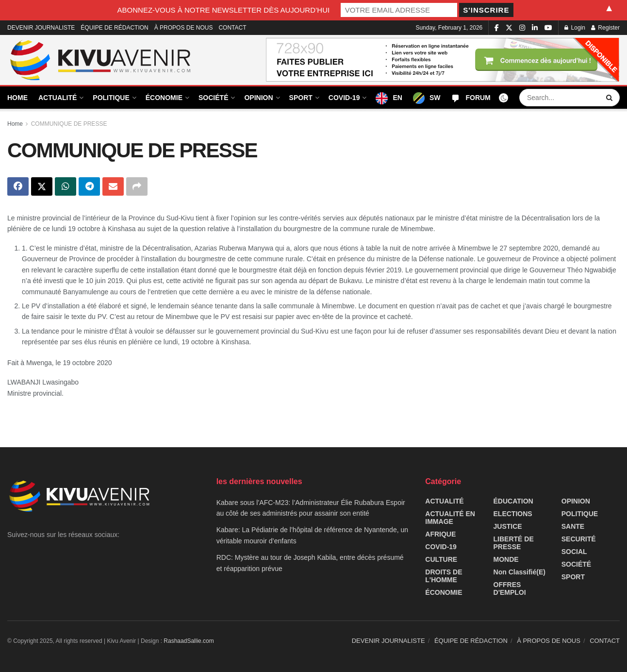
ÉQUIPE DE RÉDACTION (114, 28)
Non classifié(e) (520, 572)
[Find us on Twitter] (509, 28)
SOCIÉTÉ (213, 98)
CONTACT (232, 28)
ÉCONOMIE (164, 98)
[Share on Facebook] (18, 186)
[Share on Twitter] (42, 186)
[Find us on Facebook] (497, 28)
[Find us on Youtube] (548, 28)
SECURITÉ (579, 539)
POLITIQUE (111, 98)
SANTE (573, 526)
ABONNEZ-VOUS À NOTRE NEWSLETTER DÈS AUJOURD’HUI (224, 10)
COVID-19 (344, 98)
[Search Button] (610, 98)
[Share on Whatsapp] (66, 186)
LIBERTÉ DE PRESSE (514, 543)
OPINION (258, 98)
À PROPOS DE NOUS (184, 28)
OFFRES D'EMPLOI (510, 588)
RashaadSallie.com (189, 641)
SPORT (301, 98)
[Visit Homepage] (101, 60)
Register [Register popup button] (605, 28)
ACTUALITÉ (58, 98)
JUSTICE (508, 526)
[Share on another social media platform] (137, 186)
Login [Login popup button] (575, 28)
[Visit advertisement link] (443, 60)
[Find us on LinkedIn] (535, 28)
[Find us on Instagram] (522, 28)
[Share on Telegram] (89, 186)
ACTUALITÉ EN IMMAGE (450, 518)
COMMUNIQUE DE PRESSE (69, 124)
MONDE (506, 559)
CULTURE (441, 559)
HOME (17, 98)
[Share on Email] (113, 186)
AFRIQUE (440, 534)
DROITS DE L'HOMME (444, 576)
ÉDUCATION (513, 501)
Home (15, 124)
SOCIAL (574, 552)
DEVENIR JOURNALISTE (41, 28)
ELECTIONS (513, 514)
